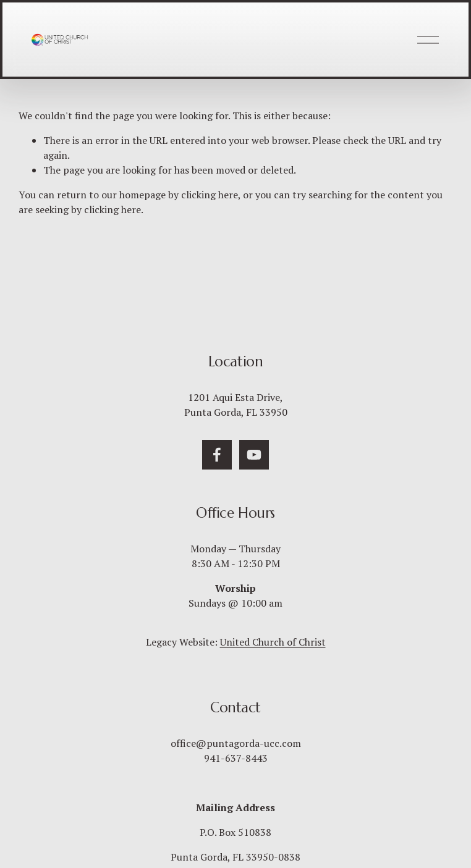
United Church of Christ (273, 642)
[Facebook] (217, 455)
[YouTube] (254, 455)
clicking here (210, 195)
